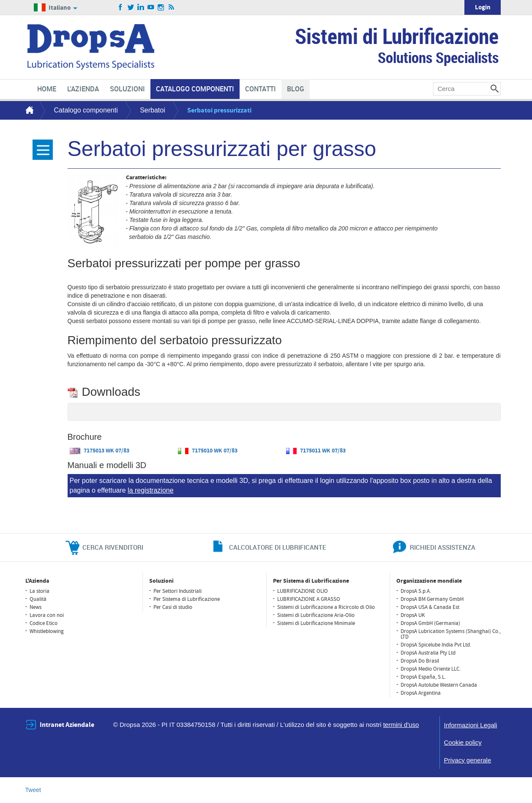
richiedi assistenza (443, 547)
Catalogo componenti (86, 110)
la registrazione (151, 490)
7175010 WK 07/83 (208, 451)
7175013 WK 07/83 (100, 451)
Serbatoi (153, 110)
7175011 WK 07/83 (316, 451)
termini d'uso (401, 725)
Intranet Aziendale (67, 725)
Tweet (33, 790)
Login (483, 7)
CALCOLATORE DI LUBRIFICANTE (278, 547)
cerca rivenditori (113, 547)
